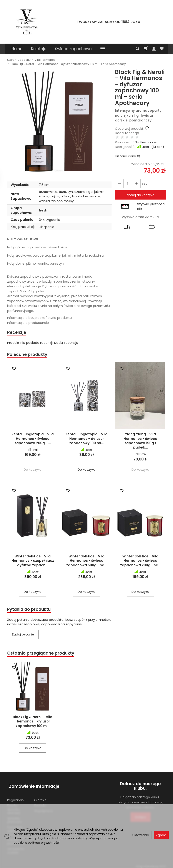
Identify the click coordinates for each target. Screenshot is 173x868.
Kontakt (40, 803)
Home (17, 49)
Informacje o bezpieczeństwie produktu (39, 318)
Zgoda (161, 835)
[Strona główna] (27, 21)
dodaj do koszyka (141, 191)
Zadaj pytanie (23, 636)
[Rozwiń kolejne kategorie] (103, 49)
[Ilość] (126, 179)
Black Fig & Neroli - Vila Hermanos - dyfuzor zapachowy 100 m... (33, 724)
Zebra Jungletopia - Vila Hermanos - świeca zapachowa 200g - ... (33, 440)
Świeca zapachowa (73, 49)
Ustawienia (141, 835)
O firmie (40, 797)
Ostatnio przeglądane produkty (43, 655)
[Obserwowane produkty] (162, 49)
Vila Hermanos (145, 138)
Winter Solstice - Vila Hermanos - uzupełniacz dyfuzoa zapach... (33, 562)
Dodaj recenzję (66, 343)
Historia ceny (127, 152)
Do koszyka (86, 471)
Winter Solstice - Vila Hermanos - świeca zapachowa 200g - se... (140, 562)
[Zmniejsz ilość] (134, 179)
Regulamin (15, 797)
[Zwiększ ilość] (119, 179)
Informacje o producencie (28, 323)
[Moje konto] (154, 49)
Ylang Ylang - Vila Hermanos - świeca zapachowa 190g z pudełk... (141, 442)
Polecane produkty (29, 355)
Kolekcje (39, 49)
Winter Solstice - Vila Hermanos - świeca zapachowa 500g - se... (86, 562)
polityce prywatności (44, 843)
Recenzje (17, 333)
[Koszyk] (146, 49)
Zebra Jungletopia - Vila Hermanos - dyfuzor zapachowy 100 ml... (86, 440)
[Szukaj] (138, 49)
